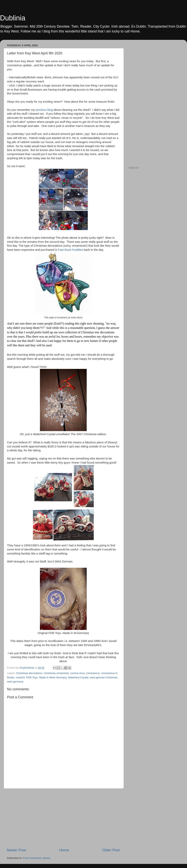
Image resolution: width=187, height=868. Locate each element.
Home (64, 850)
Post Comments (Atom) (37, 858)
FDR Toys (32, 677)
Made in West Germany (53, 677)
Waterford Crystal (78, 677)
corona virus (78, 673)
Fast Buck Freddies (71, 250)
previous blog (44, 110)
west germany (15, 682)
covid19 (20, 677)
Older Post (111, 850)
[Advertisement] (63, 818)
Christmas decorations (29, 673)
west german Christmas (104, 677)
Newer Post (16, 850)
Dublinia (13, 18)
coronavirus (93, 673)
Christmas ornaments (56, 673)
